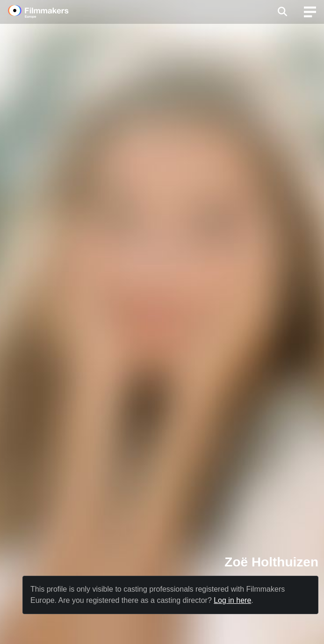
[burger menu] (310, 12)
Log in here (232, 600)
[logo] (50, 12)
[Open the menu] (282, 12)
